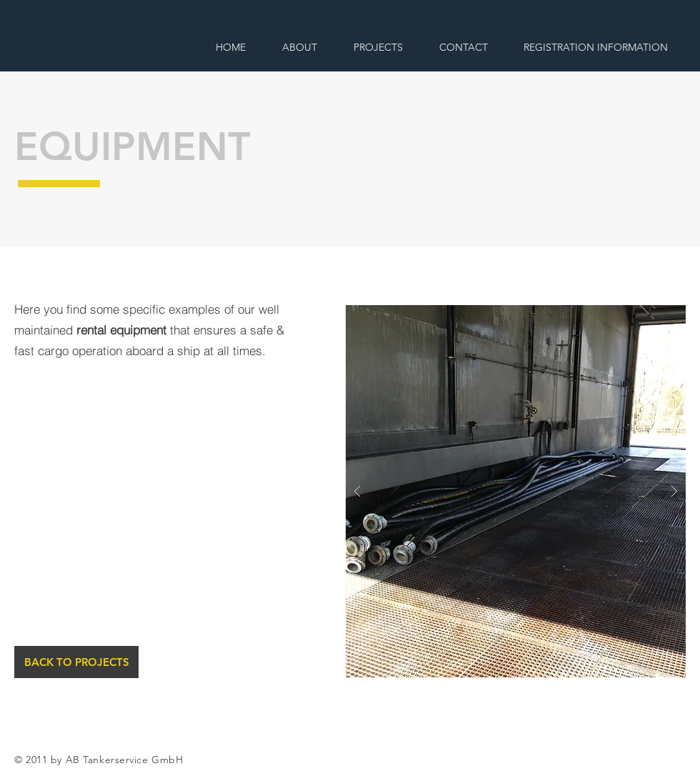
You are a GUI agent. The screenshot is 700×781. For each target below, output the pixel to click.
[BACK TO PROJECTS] (76, 662)
